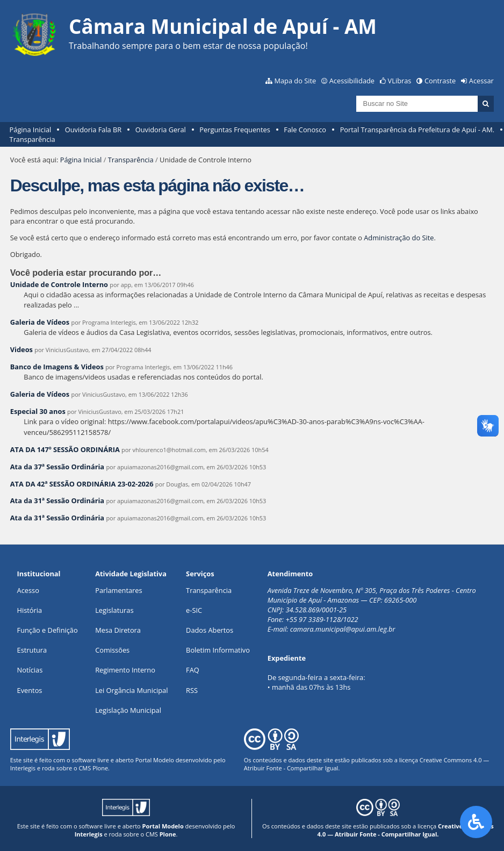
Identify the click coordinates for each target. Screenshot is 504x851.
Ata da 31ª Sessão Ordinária (57, 500)
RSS (192, 690)
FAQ (193, 670)
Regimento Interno (125, 670)
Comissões (112, 650)
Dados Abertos (210, 630)
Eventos (30, 690)
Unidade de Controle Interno (59, 284)
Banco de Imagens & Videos (57, 367)
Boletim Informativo (218, 650)
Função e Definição (48, 630)
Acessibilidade (352, 81)
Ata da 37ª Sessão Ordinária (57, 467)
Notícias (30, 670)
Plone (100, 768)
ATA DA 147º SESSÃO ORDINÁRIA (65, 449)
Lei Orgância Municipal (131, 690)
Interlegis (23, 768)
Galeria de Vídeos (40, 322)
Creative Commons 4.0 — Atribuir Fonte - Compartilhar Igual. (406, 830)
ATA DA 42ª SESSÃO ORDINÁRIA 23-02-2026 (82, 484)
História (30, 610)
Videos (21, 349)
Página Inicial (31, 130)
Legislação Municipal (128, 710)
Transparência (33, 139)
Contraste (440, 81)
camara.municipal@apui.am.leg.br (343, 629)
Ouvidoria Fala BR (93, 130)
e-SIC (194, 610)
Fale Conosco (305, 130)
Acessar (481, 81)
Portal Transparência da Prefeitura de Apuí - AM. (417, 130)
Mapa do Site (295, 81)
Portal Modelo (155, 760)
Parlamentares (118, 590)
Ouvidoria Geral (161, 130)
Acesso (28, 590)
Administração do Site (399, 238)
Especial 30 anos (38, 411)
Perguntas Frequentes (235, 130)
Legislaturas (114, 610)
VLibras (400, 81)
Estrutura (32, 650)
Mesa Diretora (118, 630)
